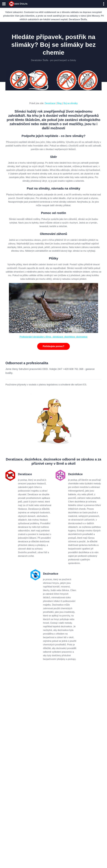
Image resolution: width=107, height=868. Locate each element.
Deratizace (50, 103)
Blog (59, 103)
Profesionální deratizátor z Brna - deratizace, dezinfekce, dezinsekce (53, 337)
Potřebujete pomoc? (54, 346)
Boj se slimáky (70, 103)
